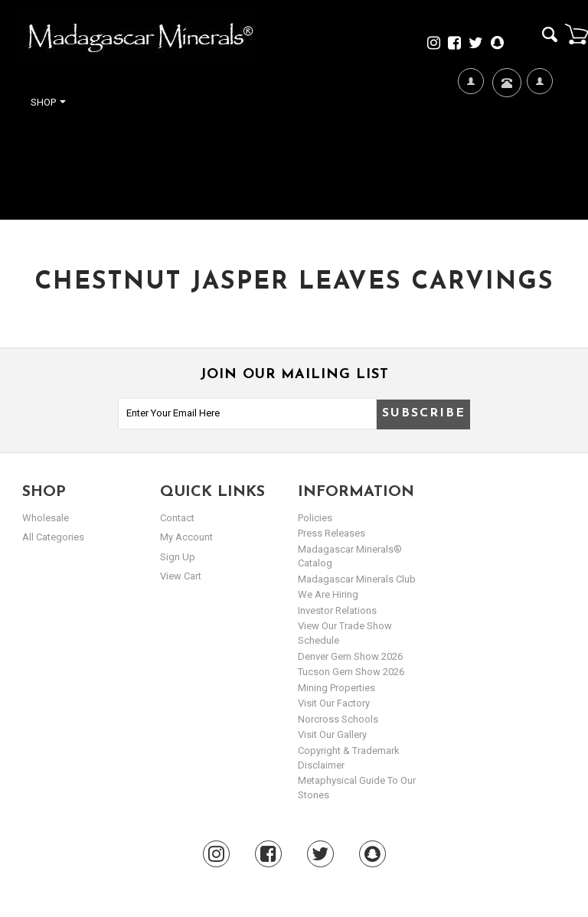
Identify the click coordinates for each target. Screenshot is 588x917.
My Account (539, 131)
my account (186, 537)
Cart (577, 34)
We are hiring (328, 594)
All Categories (53, 537)
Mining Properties (336, 688)
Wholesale (46, 518)
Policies (315, 518)
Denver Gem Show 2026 (350, 656)
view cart (181, 576)
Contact (505, 101)
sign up (178, 557)
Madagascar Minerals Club (357, 579)
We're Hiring (470, 131)
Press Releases (332, 533)
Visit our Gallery (332, 734)
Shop (48, 102)
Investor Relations (337, 610)
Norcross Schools (338, 719)
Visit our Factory (334, 703)
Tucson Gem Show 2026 (351, 672)
